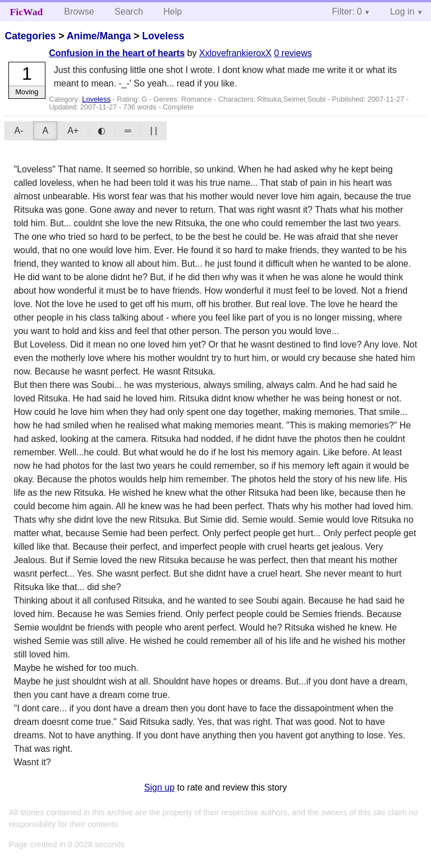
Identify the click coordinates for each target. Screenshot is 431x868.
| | (153, 131)
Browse (79, 12)
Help (173, 12)
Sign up (159, 787)
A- (19, 131)
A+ (73, 131)
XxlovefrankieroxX (235, 53)
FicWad (27, 12)
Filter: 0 (347, 12)
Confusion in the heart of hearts (117, 53)
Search (129, 12)
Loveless (163, 36)
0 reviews (293, 53)
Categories (30, 36)
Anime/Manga (99, 36)
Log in (402, 12)
